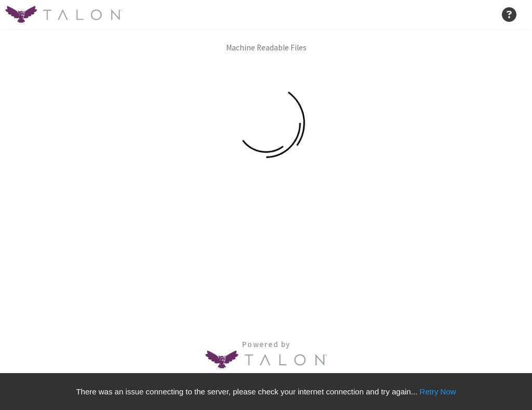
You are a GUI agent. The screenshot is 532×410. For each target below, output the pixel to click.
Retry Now (438, 392)
